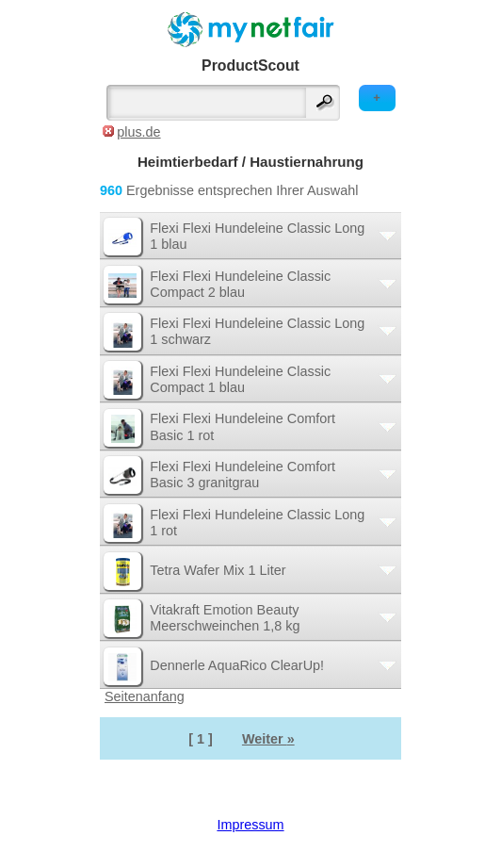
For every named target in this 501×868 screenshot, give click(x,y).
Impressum (250, 825)
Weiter (268, 739)
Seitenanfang (145, 696)
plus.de (138, 132)
